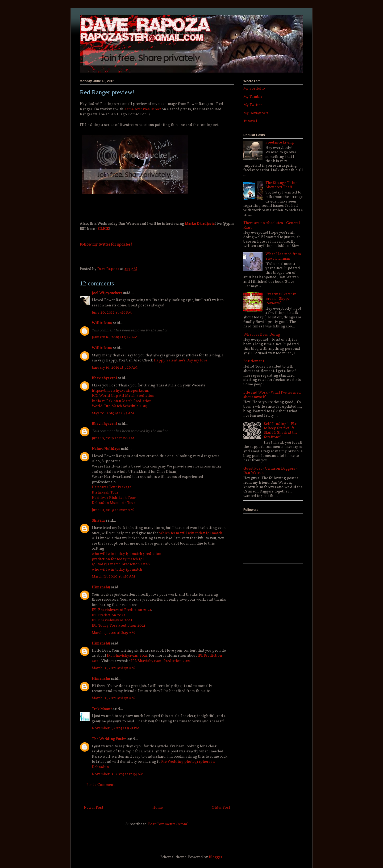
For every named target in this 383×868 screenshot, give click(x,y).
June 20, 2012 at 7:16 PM (112, 313)
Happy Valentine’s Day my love (180, 361)
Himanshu (101, 587)
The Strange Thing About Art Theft (282, 185)
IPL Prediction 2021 (108, 615)
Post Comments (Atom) (168, 824)
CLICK (103, 229)
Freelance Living (280, 143)
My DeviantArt (256, 113)
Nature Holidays (106, 449)
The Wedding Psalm (109, 739)
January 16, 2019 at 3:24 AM (115, 337)
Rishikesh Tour (105, 493)
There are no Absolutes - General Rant (272, 225)
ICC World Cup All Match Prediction (123, 396)
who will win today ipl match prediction (127, 554)
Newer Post (93, 808)
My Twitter (253, 105)
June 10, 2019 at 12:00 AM (113, 438)
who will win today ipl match (117, 570)
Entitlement (254, 361)
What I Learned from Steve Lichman (283, 256)
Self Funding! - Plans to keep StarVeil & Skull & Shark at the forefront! (282, 431)
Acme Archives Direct (143, 109)
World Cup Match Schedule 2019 (120, 406)
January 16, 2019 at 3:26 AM (115, 368)
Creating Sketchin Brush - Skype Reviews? (281, 299)
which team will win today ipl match (191, 533)
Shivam (98, 521)
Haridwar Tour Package (112, 487)
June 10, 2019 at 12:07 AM (113, 510)
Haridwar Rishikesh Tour (114, 498)
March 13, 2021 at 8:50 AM (113, 668)
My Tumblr (253, 97)
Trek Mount (102, 709)
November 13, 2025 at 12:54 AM (118, 774)
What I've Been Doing (262, 335)
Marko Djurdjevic (200, 224)
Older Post (221, 808)
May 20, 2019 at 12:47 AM (113, 413)
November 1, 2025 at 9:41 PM (116, 728)
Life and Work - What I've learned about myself (272, 395)
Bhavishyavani (104, 378)
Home (158, 808)
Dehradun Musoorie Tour (113, 503)
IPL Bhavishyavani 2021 (112, 620)
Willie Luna (102, 323)
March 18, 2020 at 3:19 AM (113, 577)
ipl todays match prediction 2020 (121, 564)
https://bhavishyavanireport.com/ (121, 391)
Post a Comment (101, 785)
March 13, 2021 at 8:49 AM (113, 633)
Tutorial (250, 121)
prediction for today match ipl (118, 559)
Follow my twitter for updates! (106, 245)
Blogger (215, 857)
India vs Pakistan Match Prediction (122, 401)
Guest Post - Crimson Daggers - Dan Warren (270, 471)
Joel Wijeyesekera (107, 293)
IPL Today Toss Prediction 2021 (118, 626)
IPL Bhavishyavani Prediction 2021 (121, 610)
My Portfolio (254, 89)
